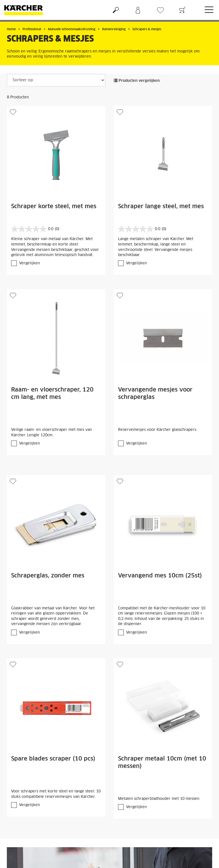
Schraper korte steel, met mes (54, 206)
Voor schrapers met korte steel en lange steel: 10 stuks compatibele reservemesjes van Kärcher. (56, 794)
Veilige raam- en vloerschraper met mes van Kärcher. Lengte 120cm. (51, 433)
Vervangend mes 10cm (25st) (160, 576)
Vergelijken (30, 263)
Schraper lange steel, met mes (161, 206)
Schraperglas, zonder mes (48, 576)
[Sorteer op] (56, 80)
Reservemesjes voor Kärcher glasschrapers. (158, 430)
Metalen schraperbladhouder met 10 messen (159, 799)
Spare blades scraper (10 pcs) (53, 759)
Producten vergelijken (137, 81)
